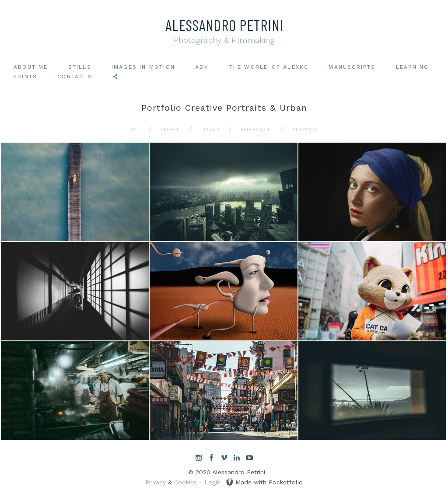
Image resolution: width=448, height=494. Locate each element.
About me (31, 67)
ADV (202, 67)
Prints (25, 77)
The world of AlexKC (269, 67)
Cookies (185, 482)
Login (212, 482)
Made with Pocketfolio (264, 482)
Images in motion (143, 67)
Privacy (156, 482)
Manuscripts (352, 67)
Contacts (75, 77)
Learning (413, 67)
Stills (80, 67)
